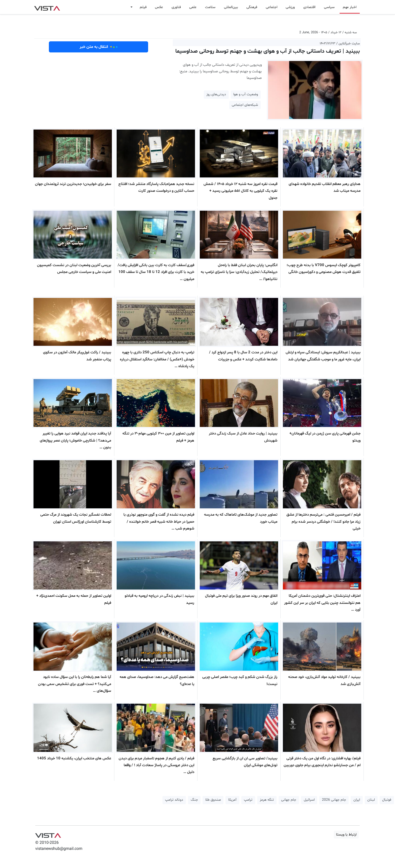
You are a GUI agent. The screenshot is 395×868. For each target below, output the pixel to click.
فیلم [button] (143, 7)
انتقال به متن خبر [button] (99, 47)
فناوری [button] (176, 7)
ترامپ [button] (248, 800)
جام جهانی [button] (289, 800)
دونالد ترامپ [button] (174, 800)
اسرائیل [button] (309, 800)
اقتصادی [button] (309, 7)
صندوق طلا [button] (213, 800)
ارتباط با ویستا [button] (346, 835)
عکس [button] (159, 7)
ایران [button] (357, 800)
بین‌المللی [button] (231, 7)
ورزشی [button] (290, 7)
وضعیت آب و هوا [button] (246, 94)
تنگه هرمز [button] (267, 800)
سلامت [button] (210, 7)
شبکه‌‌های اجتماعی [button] (245, 105)
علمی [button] (193, 7)
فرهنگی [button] (252, 7)
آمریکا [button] (232, 800)
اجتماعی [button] (272, 7)
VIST (47, 7)
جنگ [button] (194, 800)
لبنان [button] (371, 800)
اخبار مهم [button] (350, 7)
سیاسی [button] (329, 7)
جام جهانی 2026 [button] (334, 800)
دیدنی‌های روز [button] (216, 94)
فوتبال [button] (387, 800)
